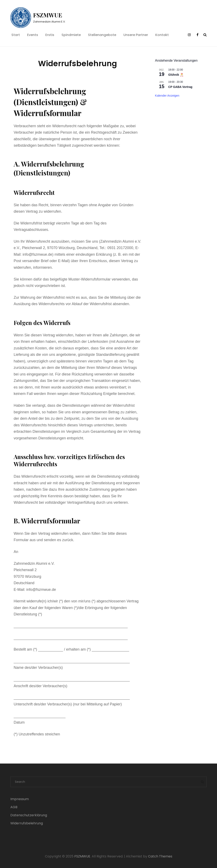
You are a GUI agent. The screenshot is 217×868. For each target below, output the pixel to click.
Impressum (20, 799)
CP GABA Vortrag (180, 87)
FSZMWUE (48, 15)
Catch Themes (160, 856)
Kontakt (162, 35)
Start (16, 35)
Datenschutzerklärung (29, 815)
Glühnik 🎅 (176, 75)
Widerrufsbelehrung (27, 823)
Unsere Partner (136, 35)
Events (33, 35)
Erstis (50, 35)
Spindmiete (71, 35)
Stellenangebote (102, 35)
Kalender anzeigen (167, 96)
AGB (14, 807)
